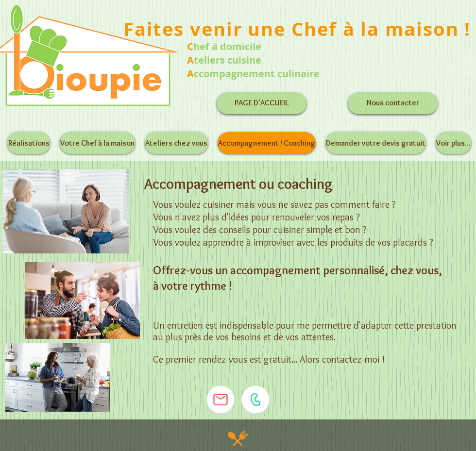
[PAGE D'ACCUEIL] (262, 103)
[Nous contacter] (393, 103)
